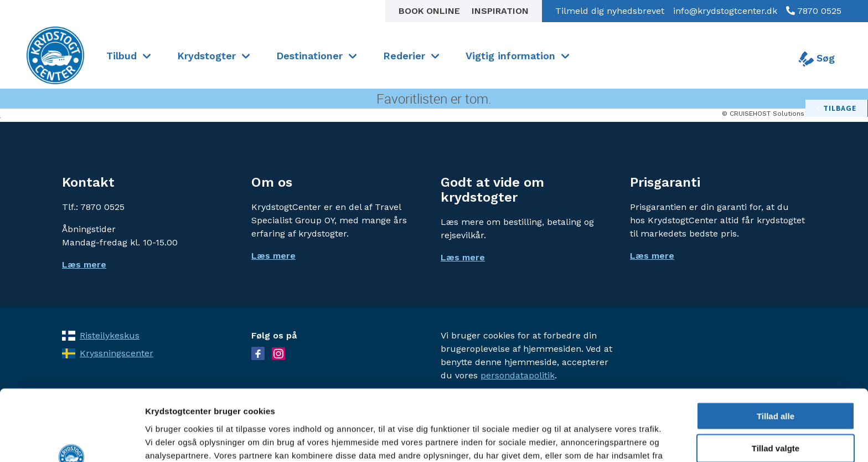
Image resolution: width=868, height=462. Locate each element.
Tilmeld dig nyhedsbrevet (610, 11)
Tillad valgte (776, 384)
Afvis (776, 417)
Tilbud (122, 56)
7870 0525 (818, 11)
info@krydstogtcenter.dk (725, 11)
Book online (431, 11)
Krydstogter (206, 56)
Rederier (404, 56)
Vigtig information (510, 56)
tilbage (840, 108)
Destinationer (309, 56)
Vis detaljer (575, 440)
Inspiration (500, 11)
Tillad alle (776, 351)
